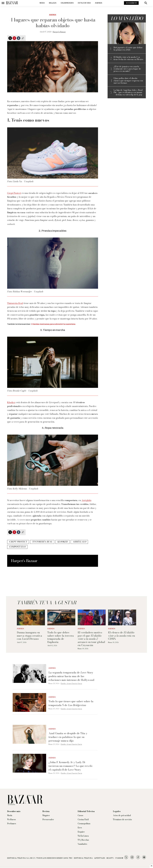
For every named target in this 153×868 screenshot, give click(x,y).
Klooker (11, 402)
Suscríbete (131, 3)
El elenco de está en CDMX (122, 636)
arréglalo (79, 542)
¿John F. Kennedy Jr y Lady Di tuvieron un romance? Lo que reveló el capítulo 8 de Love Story (70, 766)
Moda (42, 3)
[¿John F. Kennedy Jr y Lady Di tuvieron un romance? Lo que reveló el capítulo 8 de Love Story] (29, 763)
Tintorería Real (15, 303)
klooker (62, 542)
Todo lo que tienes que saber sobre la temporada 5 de (71, 703)
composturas (17, 547)
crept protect (18, 542)
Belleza (53, 3)
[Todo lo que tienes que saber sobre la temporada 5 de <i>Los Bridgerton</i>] (29, 702)
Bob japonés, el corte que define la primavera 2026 (128, 49)
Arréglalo (86, 500)
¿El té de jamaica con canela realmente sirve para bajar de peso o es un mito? (127, 69)
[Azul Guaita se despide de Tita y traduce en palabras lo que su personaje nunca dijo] (29, 734)
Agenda (99, 3)
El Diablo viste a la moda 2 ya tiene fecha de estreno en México (128, 58)
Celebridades (67, 3)
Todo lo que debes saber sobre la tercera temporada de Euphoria (61, 637)
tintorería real (42, 542)
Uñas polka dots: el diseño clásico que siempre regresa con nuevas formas (128, 81)
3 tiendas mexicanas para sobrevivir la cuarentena (53, 324)
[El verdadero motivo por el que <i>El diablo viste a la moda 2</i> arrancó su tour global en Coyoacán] (92, 617)
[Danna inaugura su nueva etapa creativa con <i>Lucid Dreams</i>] (31, 617)
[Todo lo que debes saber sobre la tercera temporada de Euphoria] (61, 617)
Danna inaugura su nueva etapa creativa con (29, 636)
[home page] (12, 3)
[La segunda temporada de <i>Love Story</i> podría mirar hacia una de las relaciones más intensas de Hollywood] (29, 674)
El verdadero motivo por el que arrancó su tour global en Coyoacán (91, 639)
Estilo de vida (84, 3)
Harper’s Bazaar (59, 32)
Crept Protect (14, 193)
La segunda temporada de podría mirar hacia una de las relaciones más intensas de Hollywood (71, 676)
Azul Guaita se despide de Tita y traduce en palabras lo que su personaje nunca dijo (68, 737)
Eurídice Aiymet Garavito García (71, 684)
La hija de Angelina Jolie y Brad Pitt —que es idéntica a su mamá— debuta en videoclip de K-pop (128, 92)
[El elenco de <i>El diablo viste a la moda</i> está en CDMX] (122, 617)
